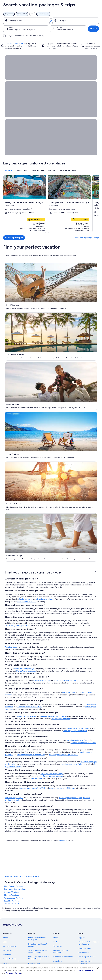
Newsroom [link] (7, 955)
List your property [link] (9, 946)
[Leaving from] (27, 21)
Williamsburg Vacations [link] (14, 898)
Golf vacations (37, 778)
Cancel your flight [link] (85, 948)
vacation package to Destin (78, 740)
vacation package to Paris (71, 764)
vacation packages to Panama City (31, 755)
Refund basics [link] (84, 953)
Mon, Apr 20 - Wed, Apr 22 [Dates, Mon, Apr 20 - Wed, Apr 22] (22, 30)
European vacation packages (66, 680)
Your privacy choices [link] (61, 965)
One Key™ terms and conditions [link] (61, 951)
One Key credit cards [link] (36, 978)
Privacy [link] (56, 938)
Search (93, 29)
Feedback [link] (7, 972)
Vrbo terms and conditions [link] (63, 957)
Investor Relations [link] (9, 959)
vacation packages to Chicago (61, 788)
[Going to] (75, 21)
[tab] (9, 170)
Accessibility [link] (58, 961)
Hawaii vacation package (24, 668)
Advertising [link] (7, 963)
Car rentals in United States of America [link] (39, 968)
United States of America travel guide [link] (37, 939)
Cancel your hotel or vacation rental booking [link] (89, 943)
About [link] (5, 938)
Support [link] (81, 938)
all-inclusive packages (45, 599)
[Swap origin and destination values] (51, 21)
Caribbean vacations (42, 680)
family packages (26, 599)
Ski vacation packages (14, 798)
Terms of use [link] (58, 946)
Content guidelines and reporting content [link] (62, 971)
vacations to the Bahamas (26, 716)
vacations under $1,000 (27, 602)
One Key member (16, 43)
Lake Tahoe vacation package (51, 776)
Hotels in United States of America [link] (37, 945)
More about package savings (87, 238)
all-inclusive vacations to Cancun (54, 716)
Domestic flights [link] (34, 963)
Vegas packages (69, 692)
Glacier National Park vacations (30, 707)
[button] (51, 572)
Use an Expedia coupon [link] (87, 957)
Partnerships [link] (8, 950)
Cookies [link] (56, 942)
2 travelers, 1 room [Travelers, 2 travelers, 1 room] (65, 30)
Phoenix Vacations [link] (12, 895)
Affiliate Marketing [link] (10, 967)
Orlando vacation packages (77, 728)
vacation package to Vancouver (83, 743)
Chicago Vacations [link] (12, 892)
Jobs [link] (5, 942)
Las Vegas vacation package (52, 774)
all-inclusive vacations (61, 719)
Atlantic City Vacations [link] (13, 904)
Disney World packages (26, 671)
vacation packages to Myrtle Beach (63, 755)
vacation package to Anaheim (75, 731)
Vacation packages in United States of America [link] (38, 958)
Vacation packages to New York (32, 788)
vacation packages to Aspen (70, 798)
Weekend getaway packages (17, 625)
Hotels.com (63, 840)
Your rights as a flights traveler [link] (89, 967)
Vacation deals (11, 647)
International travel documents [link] (85, 962)
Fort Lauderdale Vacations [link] (15, 889)
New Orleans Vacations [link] (14, 886)
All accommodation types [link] (38, 974)
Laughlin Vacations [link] (12, 901)
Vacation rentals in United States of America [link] (37, 951)
